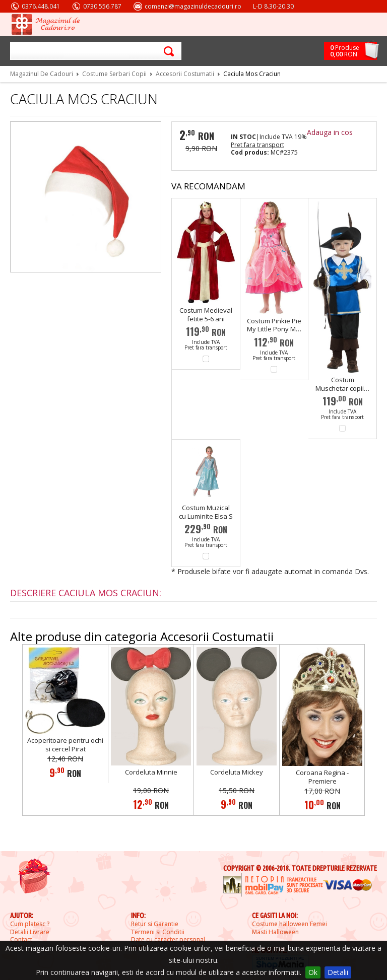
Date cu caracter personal (168, 940)
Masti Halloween (275, 932)
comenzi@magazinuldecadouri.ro (193, 6)
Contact (21, 940)
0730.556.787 (102, 6)
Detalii (338, 972)
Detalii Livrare (30, 932)
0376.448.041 (41, 6)
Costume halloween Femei (289, 924)
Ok (313, 972)
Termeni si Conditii (158, 932)
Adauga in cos (330, 132)
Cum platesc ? (30, 924)
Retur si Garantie (155, 924)
